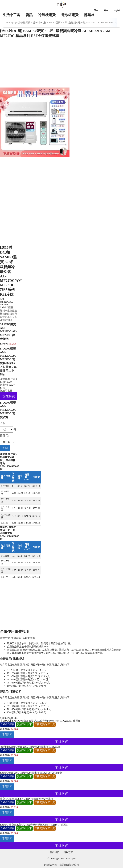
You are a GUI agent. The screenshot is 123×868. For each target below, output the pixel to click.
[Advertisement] (61, 63)
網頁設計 (49, 865)
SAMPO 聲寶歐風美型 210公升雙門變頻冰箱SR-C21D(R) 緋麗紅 (34, 825)
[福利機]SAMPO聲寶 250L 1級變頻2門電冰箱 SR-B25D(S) (30, 747)
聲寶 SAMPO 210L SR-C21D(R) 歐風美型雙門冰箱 (26, 799)
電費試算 (7, 734)
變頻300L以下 (24, 724)
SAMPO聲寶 (7, 307)
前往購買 (9, 396)
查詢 (5, 448)
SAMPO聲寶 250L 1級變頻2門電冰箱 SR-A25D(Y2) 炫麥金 (31, 773)
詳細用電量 (6, 391)
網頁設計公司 (72, 865)
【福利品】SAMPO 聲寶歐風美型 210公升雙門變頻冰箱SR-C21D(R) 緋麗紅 (40, 721)
